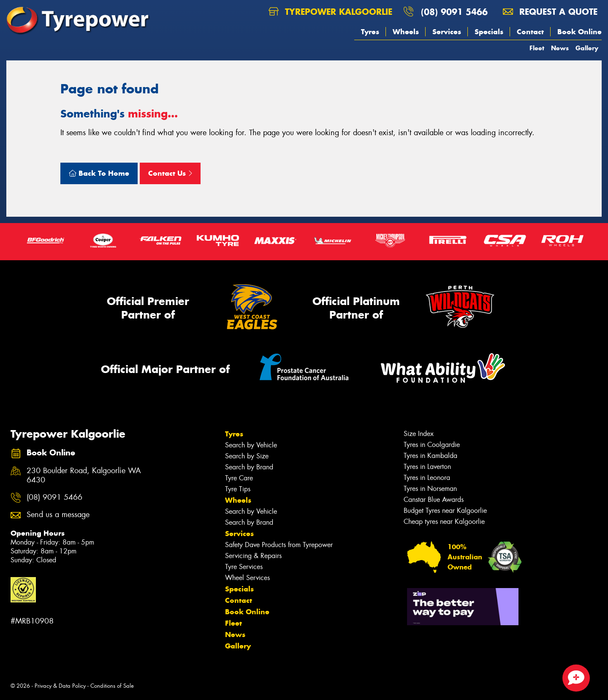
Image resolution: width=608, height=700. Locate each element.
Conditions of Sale (112, 686)
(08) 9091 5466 (454, 12)
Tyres (370, 32)
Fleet (537, 48)
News (560, 48)
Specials (489, 32)
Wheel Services (247, 578)
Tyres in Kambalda (430, 456)
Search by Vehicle (251, 445)
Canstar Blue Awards (434, 500)
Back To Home (99, 173)
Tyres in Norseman (430, 489)
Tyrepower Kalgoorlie (330, 12)
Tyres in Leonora (427, 478)
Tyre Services (244, 567)
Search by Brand (249, 467)
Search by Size (247, 456)
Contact (530, 32)
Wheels (406, 32)
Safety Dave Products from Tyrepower (279, 545)
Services (447, 32)
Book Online (579, 32)
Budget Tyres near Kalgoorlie (445, 511)
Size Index (419, 434)
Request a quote (550, 12)
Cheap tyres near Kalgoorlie (444, 522)
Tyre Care (239, 478)
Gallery (587, 48)
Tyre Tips (238, 489)
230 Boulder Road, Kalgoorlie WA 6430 (84, 476)
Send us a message (58, 515)
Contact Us (170, 173)
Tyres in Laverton (427, 467)
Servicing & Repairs (253, 556)
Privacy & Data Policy (60, 686)
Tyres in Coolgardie (432, 445)
